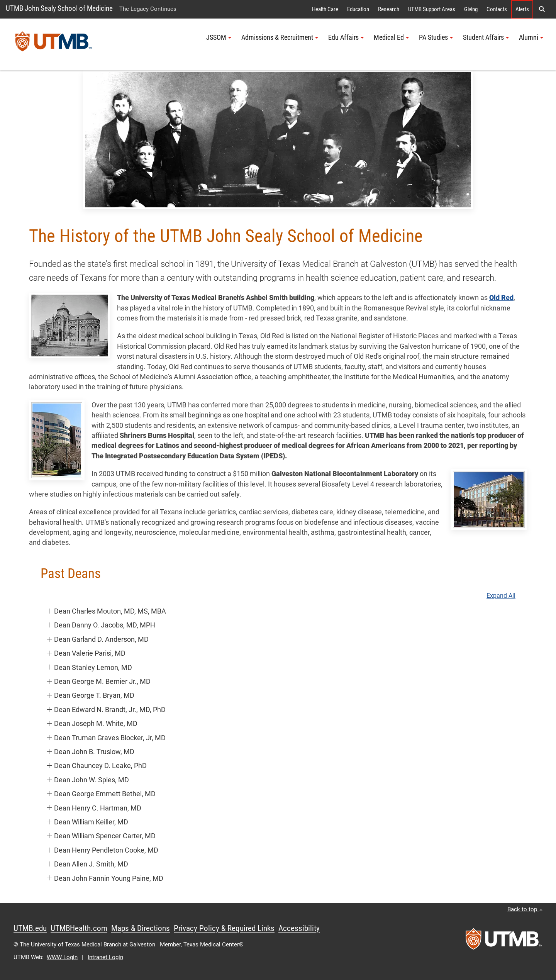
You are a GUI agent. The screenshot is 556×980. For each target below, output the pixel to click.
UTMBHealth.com (79, 928)
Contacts (497, 9)
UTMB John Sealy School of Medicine (59, 8)
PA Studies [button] (436, 37)
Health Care (325, 9)
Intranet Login (105, 957)
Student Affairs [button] (486, 37)
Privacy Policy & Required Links (224, 928)
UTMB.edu (30, 928)
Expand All (501, 596)
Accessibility (299, 928)
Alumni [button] (531, 37)
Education (358, 9)
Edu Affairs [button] (346, 37)
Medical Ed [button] (391, 37)
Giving (471, 9)
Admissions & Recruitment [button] (280, 37)
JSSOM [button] (219, 37)
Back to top (525, 909)
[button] (542, 9)
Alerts (522, 9)
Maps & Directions (141, 928)
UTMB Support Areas (432, 9)
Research (389, 9)
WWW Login (62, 957)
